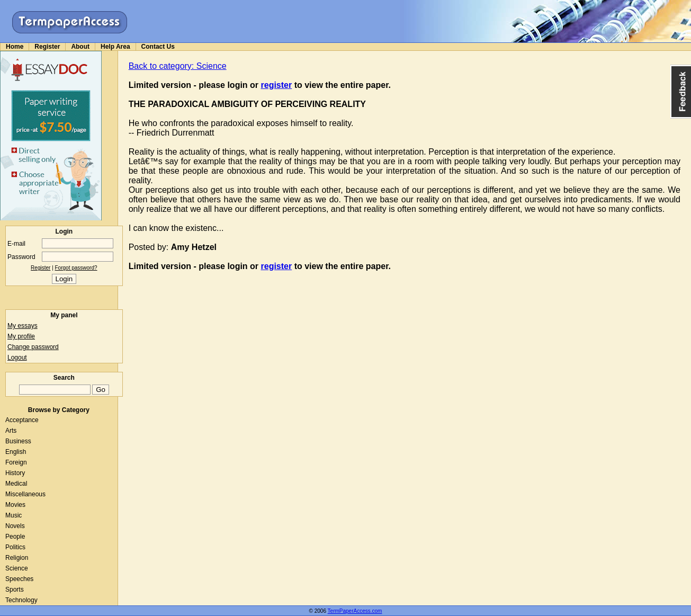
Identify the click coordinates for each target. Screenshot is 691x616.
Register (47, 47)
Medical (16, 484)
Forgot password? (76, 268)
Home (15, 47)
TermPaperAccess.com (355, 611)
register (277, 85)
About (80, 47)
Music (14, 515)
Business (18, 441)
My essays (23, 326)
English (16, 452)
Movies (15, 505)
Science (17, 568)
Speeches (19, 579)
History (15, 473)
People (15, 537)
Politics (15, 547)
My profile (21, 336)
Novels (15, 526)
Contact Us (158, 47)
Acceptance (22, 420)
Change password (33, 347)
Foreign (16, 462)
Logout (17, 358)
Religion (17, 558)
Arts (11, 431)
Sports (15, 590)
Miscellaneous (25, 494)
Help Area (115, 47)
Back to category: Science (178, 66)
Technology (21, 600)
